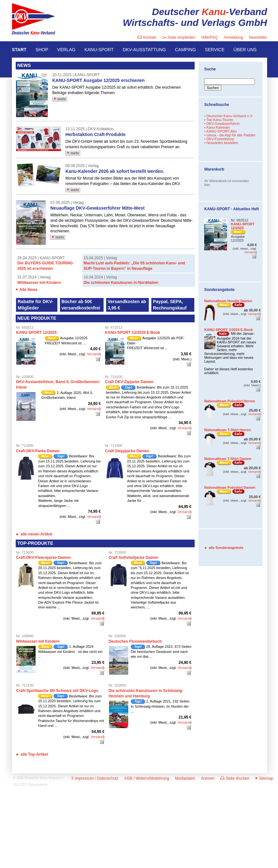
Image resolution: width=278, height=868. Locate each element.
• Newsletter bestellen (221, 143)
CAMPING (185, 50)
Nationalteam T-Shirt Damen (228, 459)
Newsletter (258, 37)
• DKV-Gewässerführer (222, 124)
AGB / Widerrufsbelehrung (147, 778)
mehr (60, 99)
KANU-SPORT (99, 50)
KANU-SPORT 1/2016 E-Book (229, 330)
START (19, 50)
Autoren (208, 778)
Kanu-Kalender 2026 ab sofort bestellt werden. (115, 171)
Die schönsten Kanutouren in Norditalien (121, 283)
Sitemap (264, 778)
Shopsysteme (38, 785)
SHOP (42, 50)
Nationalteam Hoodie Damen (228, 301)
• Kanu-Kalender (217, 127)
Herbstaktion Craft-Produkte (95, 134)
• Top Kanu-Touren (219, 120)
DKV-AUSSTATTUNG (144, 50)
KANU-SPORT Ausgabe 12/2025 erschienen (98, 80)
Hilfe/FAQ (210, 37)
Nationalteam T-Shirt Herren (227, 430)
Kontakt (147, 37)
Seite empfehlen (179, 37)
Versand (93, 354)
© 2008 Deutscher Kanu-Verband (37, 778)
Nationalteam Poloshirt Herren (230, 401)
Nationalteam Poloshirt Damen (230, 487)
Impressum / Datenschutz (95, 778)
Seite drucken (235, 778)
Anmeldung (233, 37)
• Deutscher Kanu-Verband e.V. (229, 116)
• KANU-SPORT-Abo (220, 131)
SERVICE (215, 50)
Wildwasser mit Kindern (39, 283)
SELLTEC (20, 785)
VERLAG (66, 50)
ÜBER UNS (245, 50)
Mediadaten (185, 778)
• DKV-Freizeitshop (219, 139)
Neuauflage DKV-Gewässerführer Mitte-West (97, 208)
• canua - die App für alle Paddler (230, 135)
